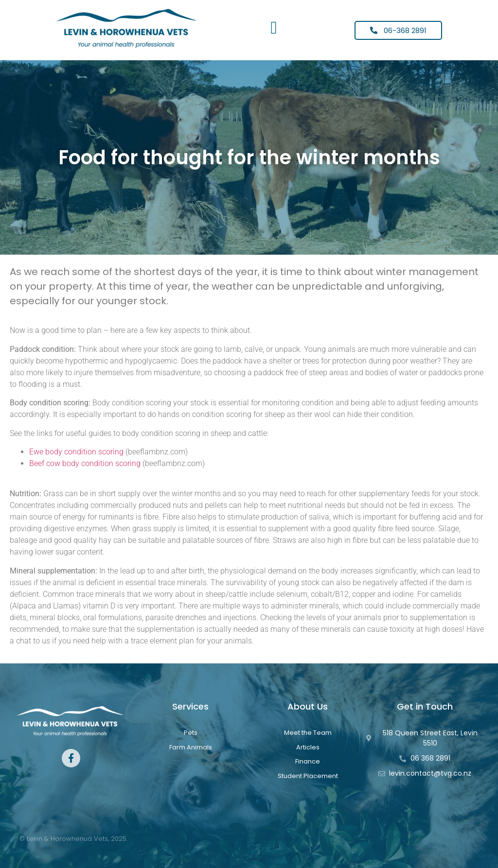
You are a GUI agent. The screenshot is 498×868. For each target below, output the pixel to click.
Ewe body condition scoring (76, 452)
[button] (274, 28)
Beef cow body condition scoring (85, 463)
